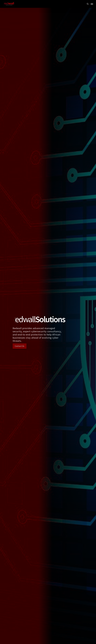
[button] (92, 4)
